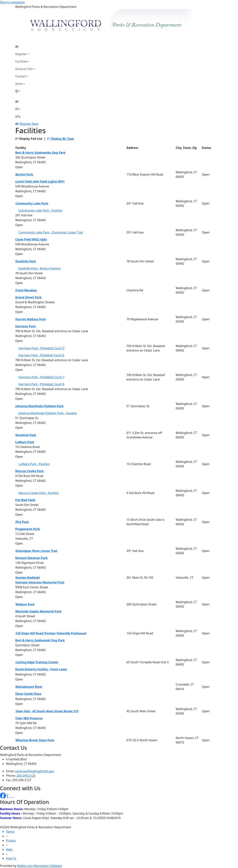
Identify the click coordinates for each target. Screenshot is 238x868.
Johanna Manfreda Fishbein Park (40, 406)
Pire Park (22, 522)
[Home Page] (25, 47)
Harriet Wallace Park (31, 319)
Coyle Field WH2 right (31, 239)
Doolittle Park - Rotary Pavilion (40, 268)
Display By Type (61, 139)
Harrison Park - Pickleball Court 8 (41, 384)
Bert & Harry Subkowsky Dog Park (40, 153)
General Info (24, 69)
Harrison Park (25, 326)
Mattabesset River (29, 687)
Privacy (11, 841)
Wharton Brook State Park (35, 740)
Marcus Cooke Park (29, 471)
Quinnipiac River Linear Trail (36, 551)
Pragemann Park (28, 529)
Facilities (21, 61)
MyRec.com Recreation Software (40, 866)
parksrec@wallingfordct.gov (35, 771)
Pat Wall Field (25, 500)
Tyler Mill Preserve (29, 718)
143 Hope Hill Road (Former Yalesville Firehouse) (51, 633)
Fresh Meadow (26, 290)
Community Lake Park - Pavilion (40, 210)
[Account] (25, 91)
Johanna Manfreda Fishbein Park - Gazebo (48, 413)
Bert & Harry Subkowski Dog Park (40, 640)
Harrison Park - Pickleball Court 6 (41, 355)
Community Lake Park (32, 203)
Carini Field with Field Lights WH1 (40, 182)
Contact (21, 76)
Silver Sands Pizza (28, 694)
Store (19, 84)
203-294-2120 (26, 776)
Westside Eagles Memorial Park (38, 611)
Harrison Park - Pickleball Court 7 (42, 377)
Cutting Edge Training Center (37, 662)
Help (9, 849)
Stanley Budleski (28, 578)
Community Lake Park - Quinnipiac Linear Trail (51, 232)
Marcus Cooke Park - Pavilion (39, 493)
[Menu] (18, 116)
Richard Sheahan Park (31, 558)
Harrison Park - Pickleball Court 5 (42, 348)
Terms (10, 832)
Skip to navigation (12, 2)
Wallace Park (25, 604)
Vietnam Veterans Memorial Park (40, 582)
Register (21, 54)
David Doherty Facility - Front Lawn (41, 669)
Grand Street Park (28, 297)
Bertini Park (24, 174)
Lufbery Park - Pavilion (34, 464)
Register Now (29, 124)
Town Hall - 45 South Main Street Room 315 (47, 711)
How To (11, 858)
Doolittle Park (26, 261)
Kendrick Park (26, 435)
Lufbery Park (25, 442)
